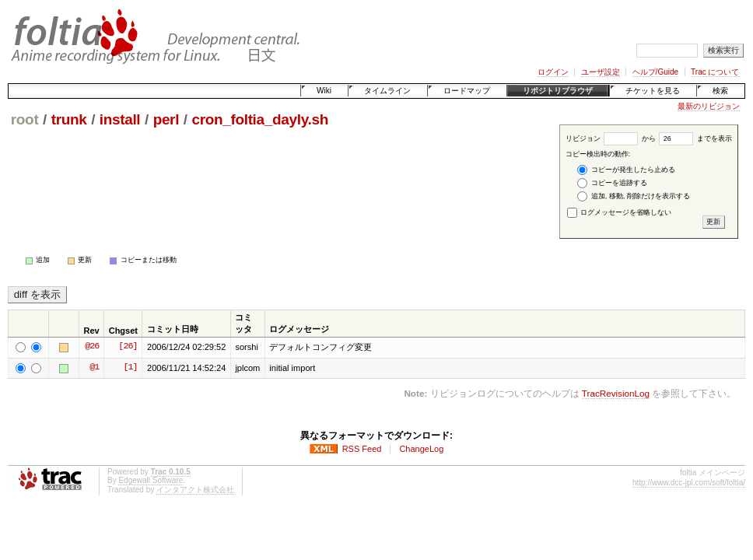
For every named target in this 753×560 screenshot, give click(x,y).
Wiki (324, 91)
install (120, 119)
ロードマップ (467, 91)
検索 (720, 91)
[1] (130, 368)
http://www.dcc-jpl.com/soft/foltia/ (689, 483)
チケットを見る (653, 91)
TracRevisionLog (616, 393)
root (25, 119)
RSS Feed (362, 449)
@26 (92, 347)
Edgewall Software (151, 480)
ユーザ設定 (601, 72)
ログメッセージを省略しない (620, 212)
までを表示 (695, 138)
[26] (128, 347)
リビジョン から (611, 138)
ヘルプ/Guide (655, 72)
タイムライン (387, 91)
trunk (69, 119)
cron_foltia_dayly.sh (259, 119)
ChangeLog (421, 449)
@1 (94, 368)
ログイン (553, 72)
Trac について (715, 72)
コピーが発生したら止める (626, 170)
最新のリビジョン (709, 106)
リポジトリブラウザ (558, 91)
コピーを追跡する (612, 183)
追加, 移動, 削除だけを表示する (634, 196)
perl (166, 119)
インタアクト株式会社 (195, 490)
